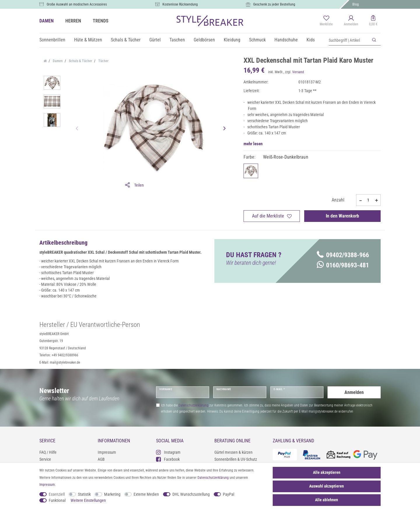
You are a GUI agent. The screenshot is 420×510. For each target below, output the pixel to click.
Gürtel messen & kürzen (233, 452)
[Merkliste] (326, 21)
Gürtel (155, 40)
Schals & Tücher (126, 40)
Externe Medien (146, 494)
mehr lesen (253, 144)
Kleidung (232, 40)
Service (45, 459)
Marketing (112, 494)
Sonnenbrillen (52, 40)
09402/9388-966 (343, 255)
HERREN (73, 21)
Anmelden (354, 392)
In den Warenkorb (342, 216)
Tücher (103, 61)
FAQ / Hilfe (48, 452)
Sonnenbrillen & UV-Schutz (236, 459)
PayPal (229, 494)
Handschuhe (286, 40)
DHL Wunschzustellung (191, 494)
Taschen (177, 40)
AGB (101, 459)
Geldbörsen (204, 40)
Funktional (57, 500)
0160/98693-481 (343, 265)
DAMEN (47, 21)
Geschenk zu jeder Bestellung (274, 4)
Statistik (84, 494)
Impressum (107, 452)
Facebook (168, 459)
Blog (356, 4)
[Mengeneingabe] (368, 200)
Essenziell (57, 494)
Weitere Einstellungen (88, 500)
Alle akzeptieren (327, 472)
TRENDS (101, 21)
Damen (57, 61)
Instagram (168, 452)
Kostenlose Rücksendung (180, 4)
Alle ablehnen (327, 500)
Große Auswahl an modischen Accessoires (77, 4)
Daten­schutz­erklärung (213, 478)
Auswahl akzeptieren (327, 486)
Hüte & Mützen (88, 40)
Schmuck (257, 40)
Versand (298, 72)
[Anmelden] (351, 21)
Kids (311, 40)
